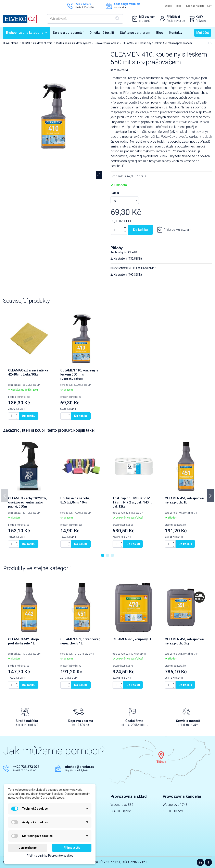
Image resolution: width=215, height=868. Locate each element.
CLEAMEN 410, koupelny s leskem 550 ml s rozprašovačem (79, 374)
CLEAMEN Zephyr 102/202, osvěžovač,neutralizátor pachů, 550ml (28, 502)
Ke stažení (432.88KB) (126, 259)
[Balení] (125, 200)
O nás (168, 6)
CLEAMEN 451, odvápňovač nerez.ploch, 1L (185, 500)
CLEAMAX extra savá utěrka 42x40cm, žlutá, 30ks (28, 372)
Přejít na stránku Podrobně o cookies (50, 856)
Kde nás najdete (195, 6)
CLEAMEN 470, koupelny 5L (132, 639)
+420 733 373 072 (26, 767)
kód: (113, 70)
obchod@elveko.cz (80, 767)
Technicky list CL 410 (124, 252)
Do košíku (140, 230)
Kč (210, 6)
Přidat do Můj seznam (177, 230)
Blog (179, 6)
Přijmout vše (72, 848)
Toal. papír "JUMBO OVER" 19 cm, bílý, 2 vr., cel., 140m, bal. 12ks (132, 502)
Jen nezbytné (28, 848)
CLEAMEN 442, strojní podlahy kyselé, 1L (24, 641)
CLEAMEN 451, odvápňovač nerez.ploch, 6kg (185, 641)
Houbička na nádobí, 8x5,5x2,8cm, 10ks (75, 500)
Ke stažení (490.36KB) (126, 275)
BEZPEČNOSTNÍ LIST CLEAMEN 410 (133, 268)
